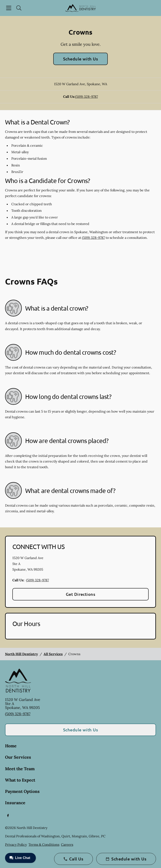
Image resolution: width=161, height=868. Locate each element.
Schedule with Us (81, 59)
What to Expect (20, 780)
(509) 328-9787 (86, 97)
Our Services (18, 757)
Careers (67, 844)
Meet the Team (20, 769)
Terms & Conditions (44, 844)
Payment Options (22, 791)
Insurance (15, 803)
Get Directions (81, 594)
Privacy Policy (16, 844)
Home (11, 746)
